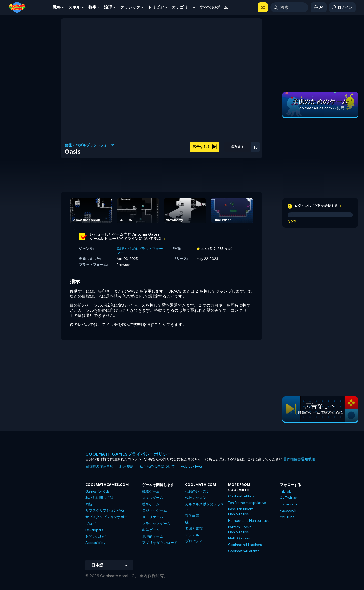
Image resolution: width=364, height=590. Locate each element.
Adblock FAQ (191, 466)
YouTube (287, 517)
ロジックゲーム (154, 511)
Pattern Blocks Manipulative (240, 529)
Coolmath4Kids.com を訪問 (320, 108)
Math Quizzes (239, 538)
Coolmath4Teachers (245, 545)
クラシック (130, 7)
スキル (74, 7)
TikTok (285, 491)
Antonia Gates (146, 234)
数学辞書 (192, 516)
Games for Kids (97, 491)
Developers (94, 530)
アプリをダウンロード (160, 543)
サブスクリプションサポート (108, 517)
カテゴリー (182, 7)
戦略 (57, 7)
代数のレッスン (197, 491)
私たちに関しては (99, 498)
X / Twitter (288, 498)
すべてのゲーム (214, 7)
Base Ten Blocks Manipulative (241, 512)
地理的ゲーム (153, 536)
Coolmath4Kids (241, 496)
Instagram (288, 504)
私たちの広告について (157, 466)
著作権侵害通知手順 (299, 459)
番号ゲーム (151, 504)
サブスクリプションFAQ (105, 511)
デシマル (192, 535)
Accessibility (95, 543)
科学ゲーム (151, 530)
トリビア (156, 7)
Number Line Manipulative (249, 521)
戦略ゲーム (151, 491)
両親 (89, 504)
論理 (108, 7)
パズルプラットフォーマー (97, 145)
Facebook (288, 511)
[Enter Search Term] (289, 7)
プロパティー (196, 541)
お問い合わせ (96, 536)
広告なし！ (205, 147)
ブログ (91, 524)
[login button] (342, 7)
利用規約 (127, 466)
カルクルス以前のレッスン (205, 507)
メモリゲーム (153, 517)
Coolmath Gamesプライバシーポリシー (128, 454)
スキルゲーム (153, 498)
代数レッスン (196, 498)
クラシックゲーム (156, 524)
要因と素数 (194, 528)
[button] (263, 7)
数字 (92, 7)
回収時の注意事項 (99, 466)
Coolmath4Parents (244, 551)
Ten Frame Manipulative (247, 503)
